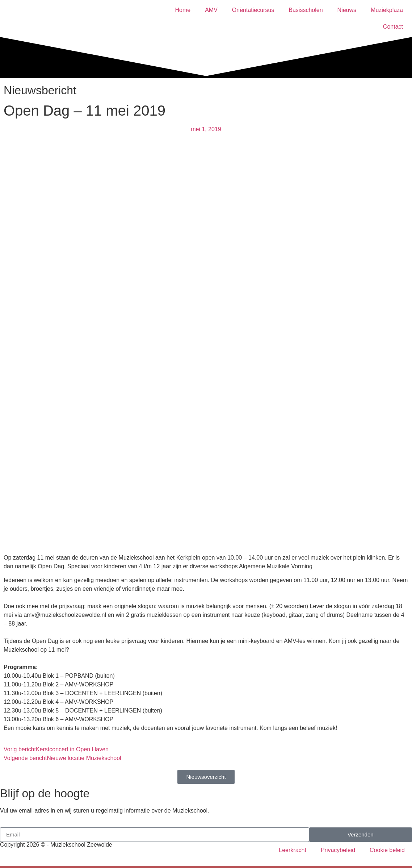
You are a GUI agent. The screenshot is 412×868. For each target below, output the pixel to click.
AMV (211, 10)
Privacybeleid (338, 850)
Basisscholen (306, 10)
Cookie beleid (387, 850)
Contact (393, 27)
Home (183, 10)
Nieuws (347, 10)
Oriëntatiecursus (253, 10)
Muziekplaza (387, 10)
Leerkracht (293, 850)
